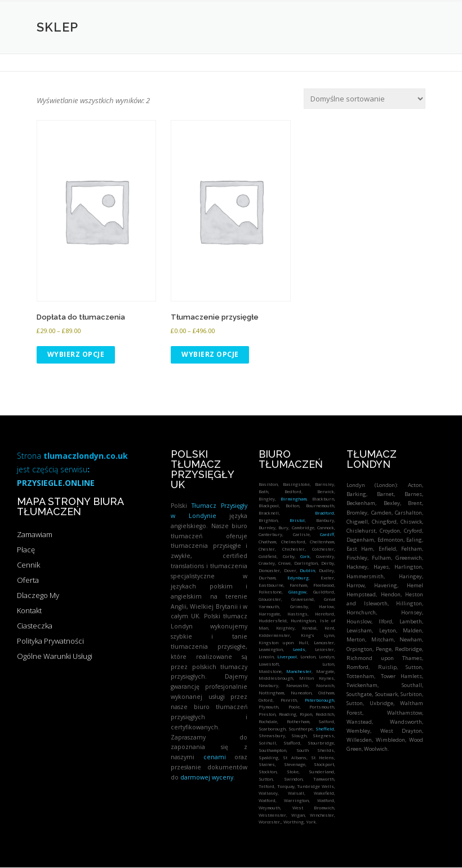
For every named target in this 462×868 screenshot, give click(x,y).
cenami (215, 757)
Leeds (299, 649)
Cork (305, 556)
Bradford (325, 513)
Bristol (297, 520)
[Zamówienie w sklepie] (365, 99)
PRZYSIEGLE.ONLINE (56, 483)
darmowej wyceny (207, 777)
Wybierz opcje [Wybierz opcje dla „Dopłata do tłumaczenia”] (76, 354)
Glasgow (297, 592)
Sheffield (325, 729)
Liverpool (287, 657)
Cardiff (327, 534)
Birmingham (294, 499)
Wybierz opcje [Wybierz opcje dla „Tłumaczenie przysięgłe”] (210, 354)
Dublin (307, 570)
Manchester (299, 671)
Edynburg (298, 578)
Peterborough (319, 700)
